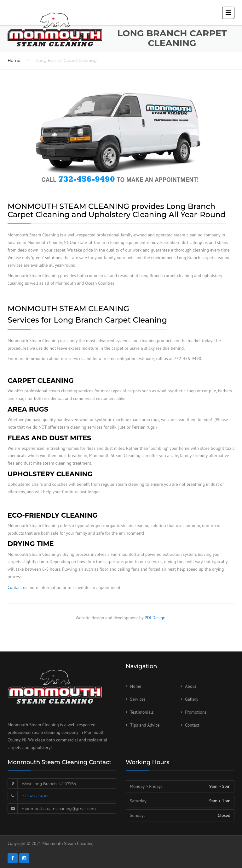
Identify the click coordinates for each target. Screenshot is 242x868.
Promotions (196, 712)
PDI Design (155, 618)
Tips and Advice (145, 725)
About (191, 686)
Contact (192, 725)
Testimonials (142, 712)
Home (14, 60)
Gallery (192, 699)
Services (138, 699)
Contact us (17, 587)
